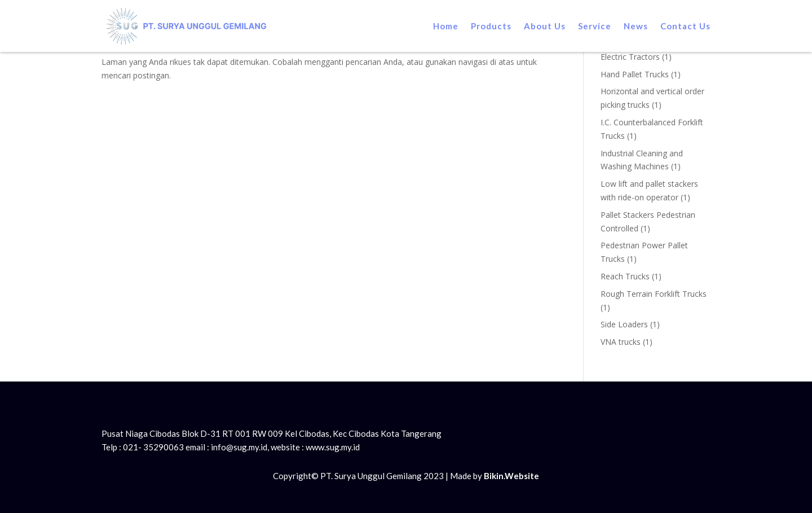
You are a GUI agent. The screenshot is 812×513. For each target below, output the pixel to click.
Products (491, 26)
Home (446, 26)
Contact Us (685, 26)
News (636, 26)
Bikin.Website (511, 476)
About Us (545, 26)
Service (595, 26)
